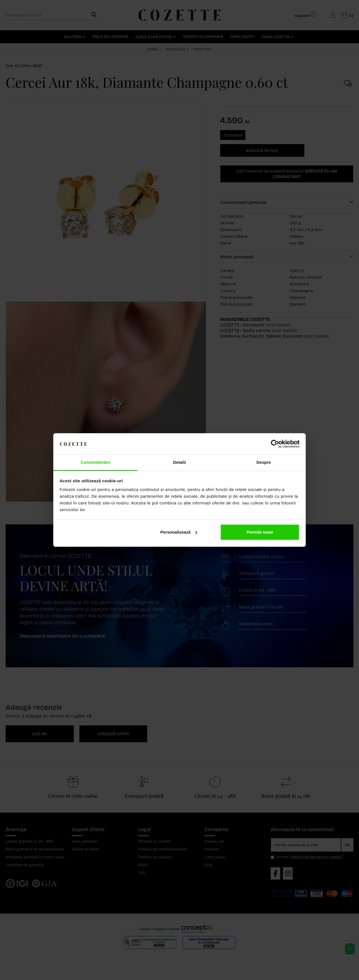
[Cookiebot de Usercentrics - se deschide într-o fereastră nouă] (275, 444)
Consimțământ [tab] (95, 462)
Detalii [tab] (179, 462)
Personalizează (179, 532)
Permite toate (260, 532)
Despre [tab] (264, 462)
